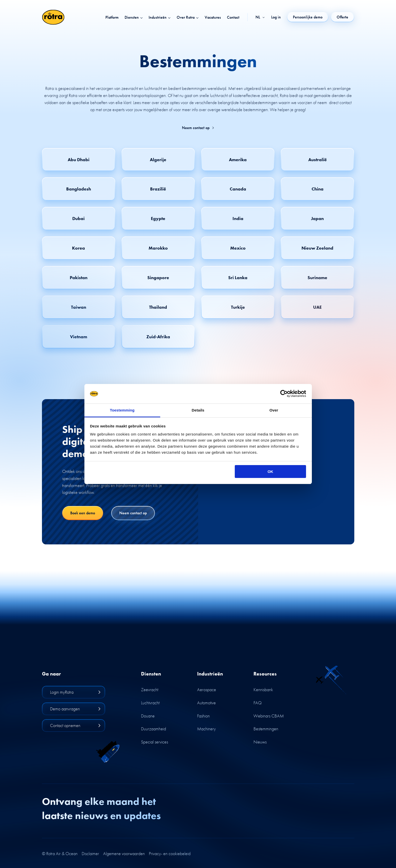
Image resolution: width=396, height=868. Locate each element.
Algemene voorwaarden (124, 854)
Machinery (206, 729)
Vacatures (213, 17)
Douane (148, 716)
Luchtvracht (150, 703)
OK (271, 472)
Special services (155, 742)
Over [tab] (274, 410)
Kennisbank (263, 690)
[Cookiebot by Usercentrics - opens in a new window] (284, 394)
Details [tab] (198, 410)
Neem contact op (198, 128)
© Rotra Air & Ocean (60, 854)
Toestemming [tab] (122, 410)
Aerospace (207, 690)
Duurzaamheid (154, 729)
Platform (112, 17)
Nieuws (260, 742)
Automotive (206, 703)
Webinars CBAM (269, 716)
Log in (276, 17)
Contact (233, 17)
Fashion (203, 716)
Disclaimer (90, 854)
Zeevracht (150, 690)
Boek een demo (83, 513)
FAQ (258, 703)
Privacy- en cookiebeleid (170, 854)
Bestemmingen (266, 729)
